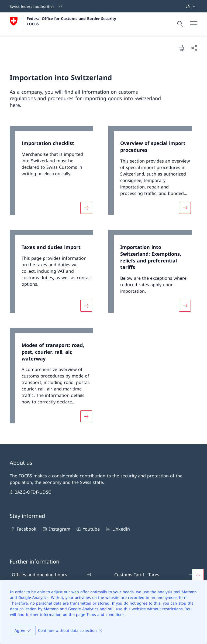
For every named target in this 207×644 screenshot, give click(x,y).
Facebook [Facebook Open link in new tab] (23, 529)
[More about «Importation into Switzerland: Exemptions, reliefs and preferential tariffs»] (185, 306)
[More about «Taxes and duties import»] (86, 306)
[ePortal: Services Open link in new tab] (183, 6)
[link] (54, 173)
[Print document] (181, 48)
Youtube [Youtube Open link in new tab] (88, 529)
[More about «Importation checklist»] (86, 208)
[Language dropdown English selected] (191, 6)
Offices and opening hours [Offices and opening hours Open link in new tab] (52, 575)
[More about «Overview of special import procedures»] (185, 208)
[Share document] (194, 48)
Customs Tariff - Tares (154, 575)
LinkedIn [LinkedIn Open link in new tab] (117, 529)
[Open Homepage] (64, 24)
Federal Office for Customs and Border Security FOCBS (72, 21)
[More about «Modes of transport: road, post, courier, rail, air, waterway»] (86, 417)
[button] (198, 575)
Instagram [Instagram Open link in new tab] (56, 529)
